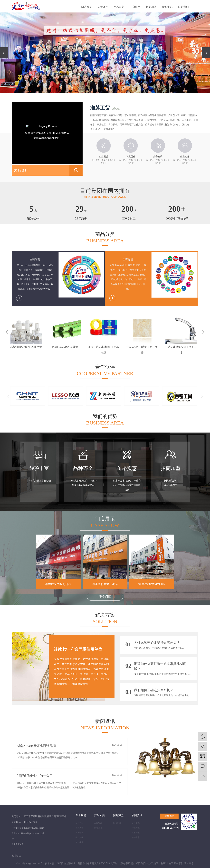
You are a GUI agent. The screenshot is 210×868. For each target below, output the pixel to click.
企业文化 (79, 837)
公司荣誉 (79, 833)
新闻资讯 (167, 7)
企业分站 (16, 833)
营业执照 (79, 842)
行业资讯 (136, 828)
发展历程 (79, 828)
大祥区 (162, 863)
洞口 (133, 863)
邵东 (176, 863)
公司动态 (136, 823)
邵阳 (128, 863)
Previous (7, 332)
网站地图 (25, 833)
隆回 (143, 863)
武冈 (138, 863)
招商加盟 (151, 7)
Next (203, 332)
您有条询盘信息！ (41, 839)
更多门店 (105, 597)
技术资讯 (136, 833)
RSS (32, 833)
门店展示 (135, 7)
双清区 (155, 863)
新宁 (191, 863)
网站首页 (86, 7)
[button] (99, 88)
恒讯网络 (61, 863)
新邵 (181, 863)
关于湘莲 (103, 7)
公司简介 (79, 823)
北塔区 (170, 863)
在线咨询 (169, 816)
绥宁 (186, 863)
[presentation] (4, 53)
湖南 (123, 863)
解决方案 (136, 837)
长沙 (148, 863)
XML (37, 833)
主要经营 (98, 823)
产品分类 (119, 7)
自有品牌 (98, 828)
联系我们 (183, 7)
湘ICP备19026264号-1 (34, 863)
